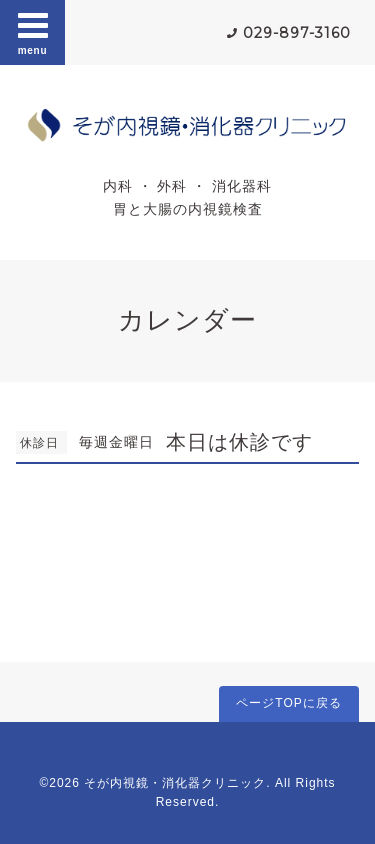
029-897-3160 (297, 33)
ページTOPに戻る (288, 703)
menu (33, 32)
